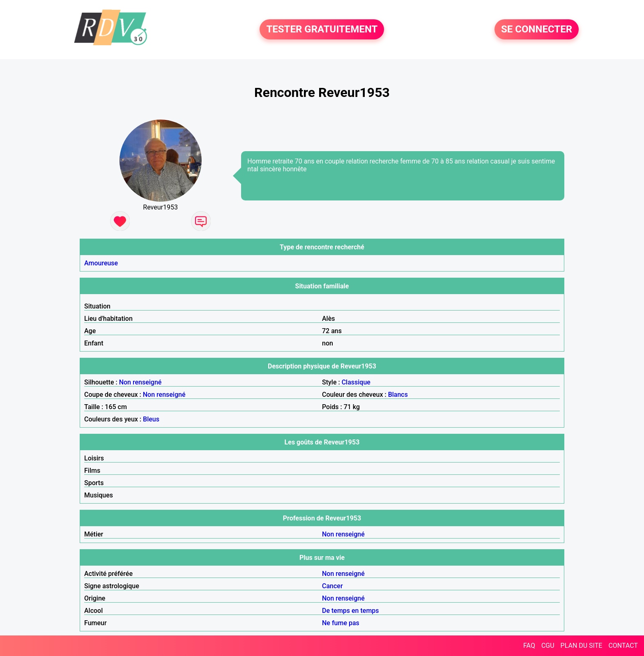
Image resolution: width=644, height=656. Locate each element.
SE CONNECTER (537, 30)
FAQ (529, 646)
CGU (548, 646)
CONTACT (623, 646)
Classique (356, 382)
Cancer (332, 586)
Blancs (398, 395)
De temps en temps (351, 611)
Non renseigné (140, 382)
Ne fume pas (341, 623)
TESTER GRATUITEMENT (322, 30)
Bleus (151, 419)
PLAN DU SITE (582, 646)
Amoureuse (101, 263)
